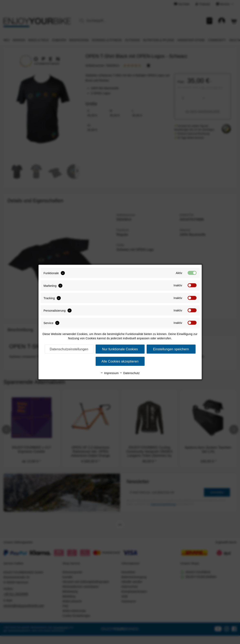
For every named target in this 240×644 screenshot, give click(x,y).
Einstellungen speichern (171, 349)
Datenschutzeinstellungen (69, 349)
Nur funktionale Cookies (120, 349)
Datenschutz (130, 373)
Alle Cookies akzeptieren (120, 361)
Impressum (109, 373)
